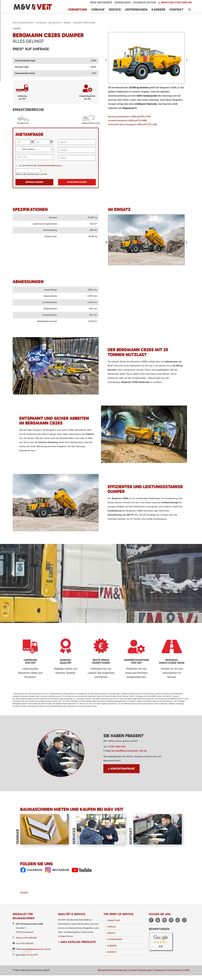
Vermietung (41, 23)
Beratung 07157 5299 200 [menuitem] (176, 2)
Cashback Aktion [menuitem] (144, 2)
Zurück (24, 892)
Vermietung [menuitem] (78, 9)
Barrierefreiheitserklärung (112, 970)
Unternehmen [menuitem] (136, 9)
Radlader (67, 23)
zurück (16, 28)
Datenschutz (175, 970)
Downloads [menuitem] (123, 2)
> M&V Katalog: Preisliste (77, 942)
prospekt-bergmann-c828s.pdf (127, 120)
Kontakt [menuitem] (177, 9)
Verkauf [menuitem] (98, 9)
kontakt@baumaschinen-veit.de (129, 751)
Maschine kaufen (77, 182)
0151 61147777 (32, 954)
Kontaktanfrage (123, 769)
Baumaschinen (55, 23)
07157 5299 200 (117, 747)
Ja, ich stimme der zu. (41, 165)
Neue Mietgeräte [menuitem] (101, 2)
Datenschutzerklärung (48, 165)
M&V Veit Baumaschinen (23, 23)
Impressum (160, 970)
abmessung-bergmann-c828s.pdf (129, 116)
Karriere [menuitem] (159, 9)
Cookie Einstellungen (140, 970)
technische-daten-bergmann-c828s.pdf (132, 124)
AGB (187, 970)
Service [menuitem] (115, 9)
